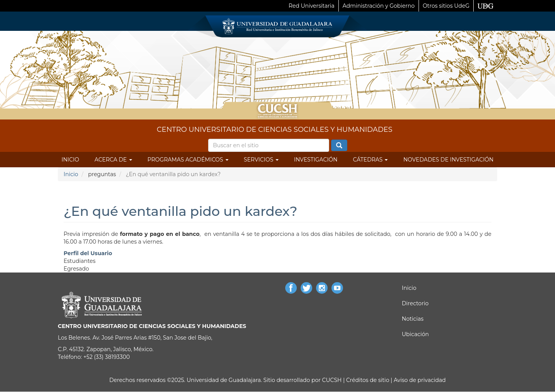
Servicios (261, 160)
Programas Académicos (188, 160)
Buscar (339, 146)
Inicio (71, 160)
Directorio (415, 303)
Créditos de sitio (368, 380)
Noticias (413, 319)
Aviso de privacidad (419, 380)
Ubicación (415, 334)
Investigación (316, 160)
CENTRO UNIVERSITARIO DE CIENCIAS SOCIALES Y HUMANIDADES (275, 130)
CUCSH (332, 380)
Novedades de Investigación (448, 160)
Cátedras (371, 160)
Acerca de (113, 160)
